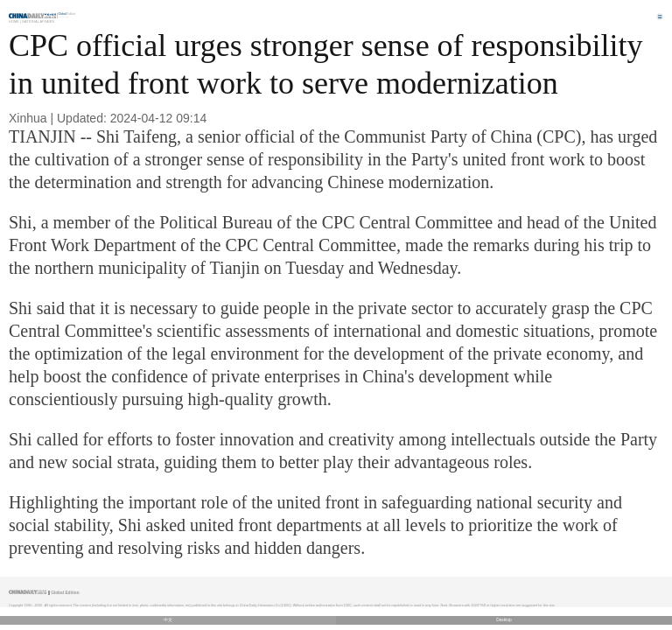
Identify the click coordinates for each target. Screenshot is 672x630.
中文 (168, 620)
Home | (15, 21)
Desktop (504, 620)
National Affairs (38, 21)
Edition (67, 14)
